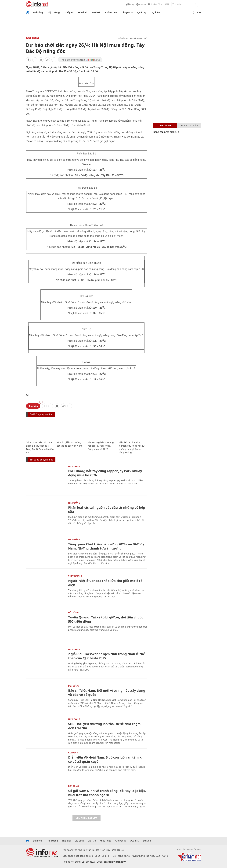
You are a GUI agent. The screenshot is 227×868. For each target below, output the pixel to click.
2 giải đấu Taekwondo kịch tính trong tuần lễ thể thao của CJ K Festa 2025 (107, 656)
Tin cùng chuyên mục (41, 460)
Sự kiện (156, 12)
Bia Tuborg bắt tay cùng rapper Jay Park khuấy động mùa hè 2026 (101, 446)
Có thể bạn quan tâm (41, 414)
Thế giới (69, 12)
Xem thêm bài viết (86, 818)
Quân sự (142, 12)
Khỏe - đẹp (111, 12)
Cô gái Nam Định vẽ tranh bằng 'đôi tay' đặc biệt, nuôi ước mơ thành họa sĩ (107, 793)
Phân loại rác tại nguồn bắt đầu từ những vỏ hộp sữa (107, 510)
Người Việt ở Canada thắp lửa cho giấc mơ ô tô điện (105, 583)
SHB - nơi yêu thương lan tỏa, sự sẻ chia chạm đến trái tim (104, 726)
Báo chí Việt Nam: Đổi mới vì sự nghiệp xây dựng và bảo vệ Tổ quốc (107, 693)
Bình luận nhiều (189, 125)
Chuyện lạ (127, 12)
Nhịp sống (74, 466)
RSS (197, 12)
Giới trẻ (96, 12)
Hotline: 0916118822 (158, 4)
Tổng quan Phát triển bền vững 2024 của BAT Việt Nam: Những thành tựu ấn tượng (107, 546)
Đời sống (38, 12)
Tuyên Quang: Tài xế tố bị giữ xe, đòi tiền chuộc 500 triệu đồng (106, 619)
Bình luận (33, 406)
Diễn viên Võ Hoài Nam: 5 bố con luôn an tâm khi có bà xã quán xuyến (106, 759)
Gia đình (83, 12)
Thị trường (54, 12)
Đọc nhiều (165, 125)
